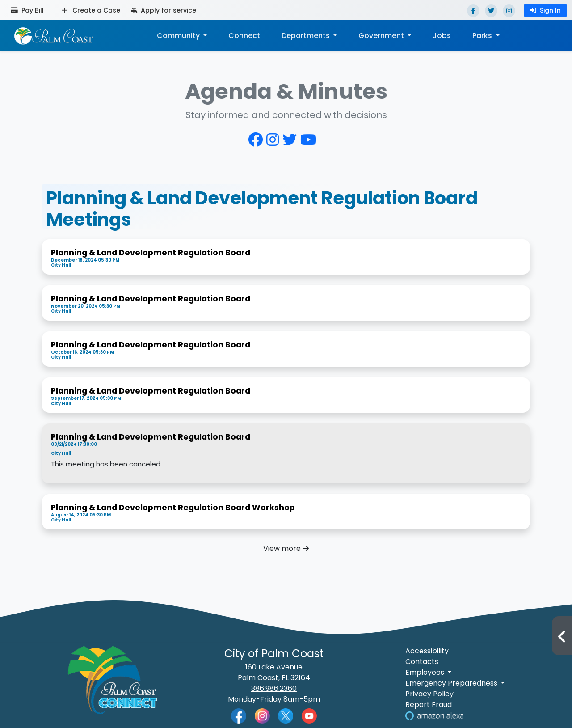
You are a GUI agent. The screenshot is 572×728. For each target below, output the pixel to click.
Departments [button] (307, 36)
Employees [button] (426, 672)
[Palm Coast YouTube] (309, 715)
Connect (244, 36)
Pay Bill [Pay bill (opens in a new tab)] (27, 10)
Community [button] (179, 36)
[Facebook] (473, 11)
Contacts (422, 662)
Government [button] (382, 36)
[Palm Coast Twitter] (286, 715)
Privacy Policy (429, 694)
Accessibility (427, 651)
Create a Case (91, 10)
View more (286, 548)
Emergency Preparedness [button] (452, 683)
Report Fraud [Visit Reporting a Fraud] (429, 705)
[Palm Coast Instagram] (262, 715)
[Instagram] (509, 11)
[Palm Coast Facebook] (239, 715)
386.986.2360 (274, 688)
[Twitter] (491, 11)
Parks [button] (483, 36)
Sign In (545, 10)
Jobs (442, 36)
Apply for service (164, 10)
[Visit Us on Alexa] (434, 715)
